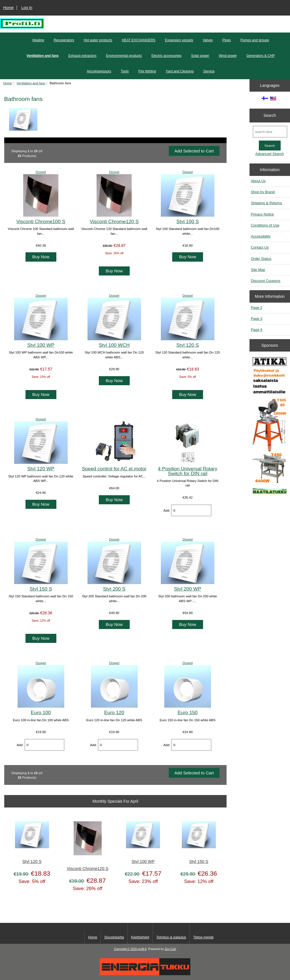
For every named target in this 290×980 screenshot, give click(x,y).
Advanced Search (269, 154)
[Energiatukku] (145, 974)
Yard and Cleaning (180, 71)
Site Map (258, 270)
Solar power (200, 56)
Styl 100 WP (41, 345)
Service (209, 71)
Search (270, 115)
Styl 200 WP (188, 589)
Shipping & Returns (266, 203)
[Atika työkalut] (270, 426)
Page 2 (257, 308)
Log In (27, 8)
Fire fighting (147, 71)
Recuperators (64, 40)
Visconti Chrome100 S (41, 221)
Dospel (41, 172)
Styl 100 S (188, 221)
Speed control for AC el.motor (114, 469)
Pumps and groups (255, 40)
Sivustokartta (114, 937)
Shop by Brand (263, 192)
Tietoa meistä (203, 937)
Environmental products (124, 56)
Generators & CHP (261, 56)
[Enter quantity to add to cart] (191, 510)
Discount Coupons (266, 281)
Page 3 (257, 319)
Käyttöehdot (140, 937)
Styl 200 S (114, 589)
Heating (38, 40)
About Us (258, 181)
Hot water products (98, 40)
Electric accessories (167, 56)
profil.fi (142, 949)
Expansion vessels (179, 40)
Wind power (228, 56)
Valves (208, 40)
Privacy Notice (262, 214)
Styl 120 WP (41, 469)
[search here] (270, 132)
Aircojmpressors (99, 71)
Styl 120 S (188, 345)
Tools (125, 71)
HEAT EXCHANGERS (138, 40)
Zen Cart (170, 949)
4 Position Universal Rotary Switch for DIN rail (188, 471)
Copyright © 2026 (126, 949)
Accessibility (261, 236)
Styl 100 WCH (114, 345)
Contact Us (260, 247)
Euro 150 (188, 712)
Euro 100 (41, 712)
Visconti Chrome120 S (114, 221)
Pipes (227, 40)
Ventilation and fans (31, 83)
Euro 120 (114, 712)
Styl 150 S (41, 589)
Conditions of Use (265, 225)
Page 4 (257, 330)
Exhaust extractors (82, 56)
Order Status (261, 259)
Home (8, 8)
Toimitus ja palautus (171, 937)
